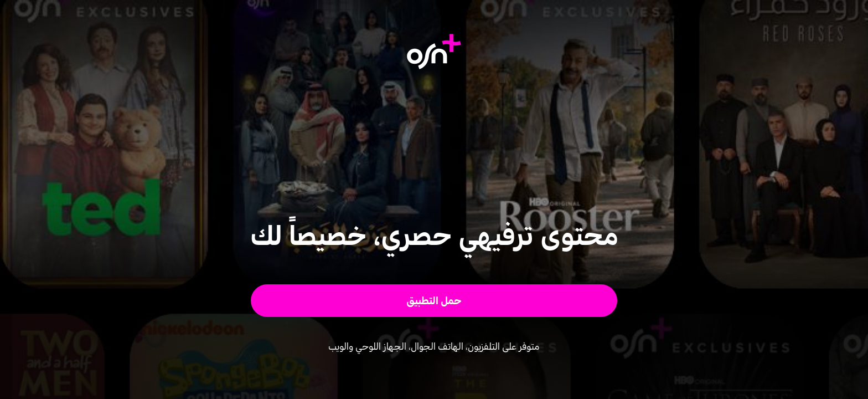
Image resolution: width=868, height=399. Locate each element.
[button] (434, 301)
